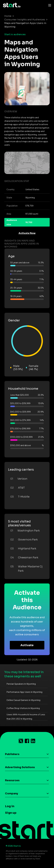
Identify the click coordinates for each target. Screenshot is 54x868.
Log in (10, 806)
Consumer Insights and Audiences (25, 20)
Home (8, 16)
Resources (12, 780)
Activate (27, 645)
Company (12, 793)
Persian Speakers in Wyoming (21, 684)
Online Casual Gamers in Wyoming (23, 700)
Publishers (12, 754)
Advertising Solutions (20, 767)
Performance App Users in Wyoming (24, 692)
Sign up (11, 813)
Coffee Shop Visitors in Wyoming (23, 708)
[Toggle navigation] (49, 5)
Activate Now (27, 233)
